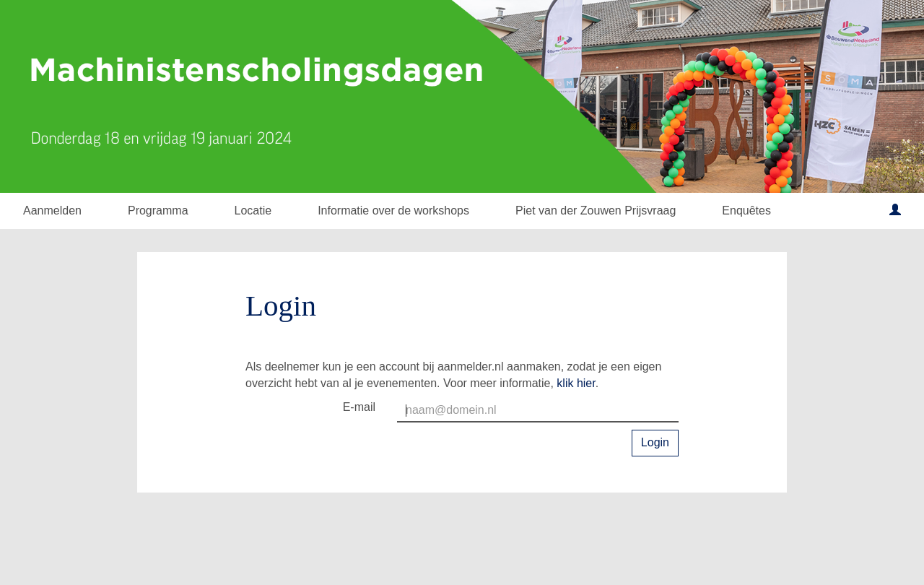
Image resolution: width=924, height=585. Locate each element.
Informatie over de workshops (393, 211)
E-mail (359, 407)
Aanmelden (52, 211)
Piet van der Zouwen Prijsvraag (596, 211)
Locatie (253, 211)
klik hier (576, 383)
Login (655, 442)
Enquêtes (746, 211)
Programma (158, 211)
